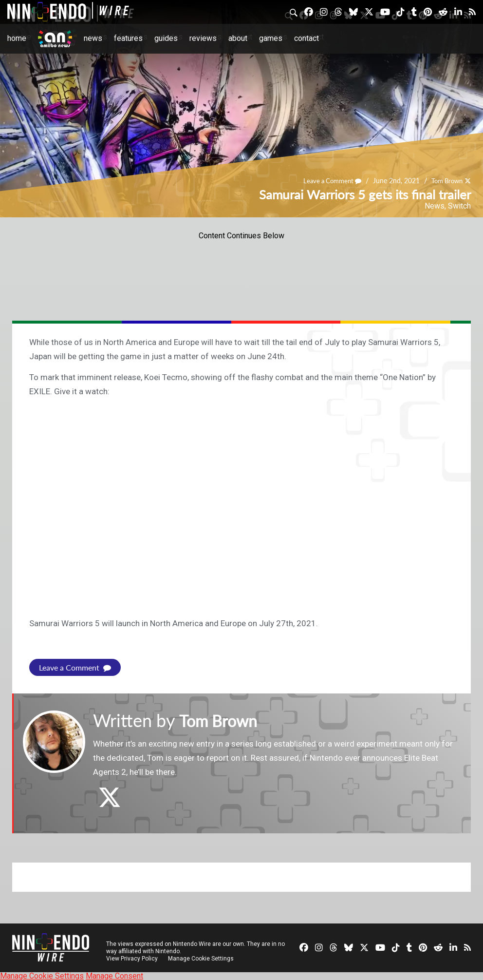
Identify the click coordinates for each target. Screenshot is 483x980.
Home (17, 38)
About (238, 38)
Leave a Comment (326, 181)
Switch (459, 206)
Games (271, 38)
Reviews (203, 38)
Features (128, 38)
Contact (307, 38)
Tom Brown (445, 181)
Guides (166, 38)
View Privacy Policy (132, 958)
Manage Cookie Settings (202, 958)
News (93, 38)
